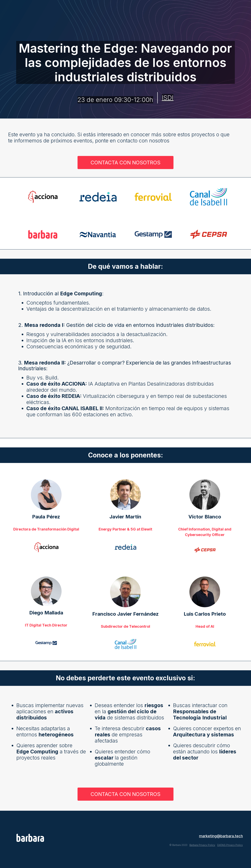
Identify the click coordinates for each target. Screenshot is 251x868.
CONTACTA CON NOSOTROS (125, 163)
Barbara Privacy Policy (202, 845)
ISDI (168, 98)
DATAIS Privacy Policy (230, 845)
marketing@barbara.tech (221, 836)
